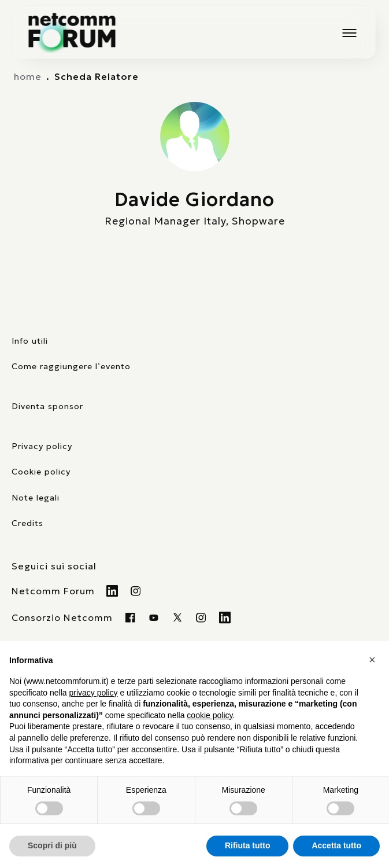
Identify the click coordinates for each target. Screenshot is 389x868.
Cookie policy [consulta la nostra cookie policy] (41, 472)
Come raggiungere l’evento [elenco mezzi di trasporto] (71, 366)
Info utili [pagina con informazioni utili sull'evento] (30, 341)
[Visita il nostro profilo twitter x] (178, 617)
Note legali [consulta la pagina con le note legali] (36, 498)
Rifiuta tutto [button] (248, 845)
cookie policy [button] (210, 715)
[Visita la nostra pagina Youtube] (154, 617)
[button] (374, 660)
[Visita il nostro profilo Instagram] (136, 591)
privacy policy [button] (94, 693)
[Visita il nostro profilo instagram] (201, 617)
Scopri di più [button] (52, 845)
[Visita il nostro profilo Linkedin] (112, 591)
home (28, 76)
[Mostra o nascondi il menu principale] (349, 33)
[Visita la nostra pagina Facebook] (130, 617)
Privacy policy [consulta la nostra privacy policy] (42, 446)
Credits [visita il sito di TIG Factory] (27, 523)
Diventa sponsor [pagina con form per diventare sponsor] (47, 406)
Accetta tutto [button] (336, 845)
